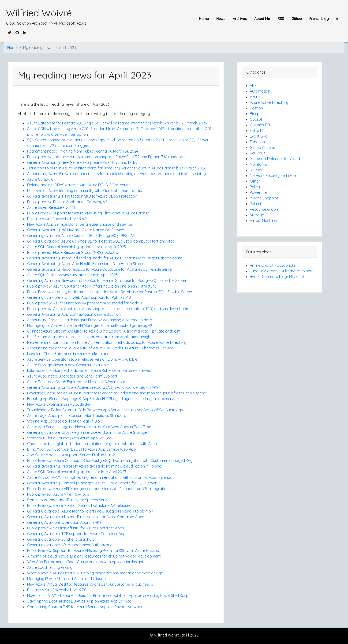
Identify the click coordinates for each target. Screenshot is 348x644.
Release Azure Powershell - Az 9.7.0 (57, 590)
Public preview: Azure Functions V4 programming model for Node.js (85, 303)
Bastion (256, 108)
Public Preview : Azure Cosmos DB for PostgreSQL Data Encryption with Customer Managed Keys (111, 461)
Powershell (259, 192)
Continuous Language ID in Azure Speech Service (69, 500)
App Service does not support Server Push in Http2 (71, 455)
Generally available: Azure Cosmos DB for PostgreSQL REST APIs (82, 236)
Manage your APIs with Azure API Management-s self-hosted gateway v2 (90, 326)
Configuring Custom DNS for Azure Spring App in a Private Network (85, 607)
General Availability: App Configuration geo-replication (74, 314)
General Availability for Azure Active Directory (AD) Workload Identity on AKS (93, 387)
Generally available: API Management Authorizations (72, 545)
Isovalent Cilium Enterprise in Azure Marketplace (68, 354)
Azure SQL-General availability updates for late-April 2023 (77, 472)
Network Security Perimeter (273, 176)
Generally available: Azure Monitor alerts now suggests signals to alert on (90, 511)
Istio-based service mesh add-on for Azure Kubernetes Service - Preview (89, 371)
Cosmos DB (260, 125)
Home (204, 19)
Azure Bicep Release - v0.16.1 (51, 207)
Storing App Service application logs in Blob (65, 421)
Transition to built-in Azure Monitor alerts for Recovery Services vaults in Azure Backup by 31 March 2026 (117, 168)
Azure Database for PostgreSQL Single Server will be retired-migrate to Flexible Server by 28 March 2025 (117, 123)
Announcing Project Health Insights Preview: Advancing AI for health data (90, 320)
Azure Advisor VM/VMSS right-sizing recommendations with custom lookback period (100, 477)
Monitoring (259, 164)
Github (297, 19)
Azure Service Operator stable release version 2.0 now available (82, 359)
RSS (281, 19)
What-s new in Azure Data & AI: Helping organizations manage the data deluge (95, 573)
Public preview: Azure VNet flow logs (58, 494)
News (221, 19)
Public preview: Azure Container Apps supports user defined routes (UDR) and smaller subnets (108, 309)
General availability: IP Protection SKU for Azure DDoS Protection (82, 196)
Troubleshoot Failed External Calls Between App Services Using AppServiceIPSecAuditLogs (105, 410)
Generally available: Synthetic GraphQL (61, 539)
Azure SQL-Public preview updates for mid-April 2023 (72, 275)
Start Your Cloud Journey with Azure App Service (69, 438)
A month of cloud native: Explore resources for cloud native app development (94, 556)
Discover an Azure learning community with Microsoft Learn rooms (84, 191)
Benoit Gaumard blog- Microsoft (278, 277)
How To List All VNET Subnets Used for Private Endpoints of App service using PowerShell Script (109, 595)
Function (257, 142)
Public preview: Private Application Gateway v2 (67, 202)
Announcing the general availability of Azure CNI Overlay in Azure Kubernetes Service (100, 348)
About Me (262, 19)
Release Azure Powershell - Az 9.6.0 (57, 219)
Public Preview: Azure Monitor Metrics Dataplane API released (79, 505)
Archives (240, 19)
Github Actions (262, 147)
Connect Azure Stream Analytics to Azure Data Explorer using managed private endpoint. (104, 331)
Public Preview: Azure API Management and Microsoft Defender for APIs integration (98, 489)
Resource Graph (264, 209)
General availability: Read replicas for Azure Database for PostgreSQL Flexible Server (100, 269)
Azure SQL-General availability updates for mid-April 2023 (77, 247)
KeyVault (258, 153)
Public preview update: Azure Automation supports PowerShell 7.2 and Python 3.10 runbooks (106, 157)
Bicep (255, 114)
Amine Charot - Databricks (273, 265)
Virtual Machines (264, 221)
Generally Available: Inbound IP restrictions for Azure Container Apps (86, 517)
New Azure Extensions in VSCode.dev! (59, 404)
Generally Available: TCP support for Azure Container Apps (77, 534)
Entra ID (257, 131)
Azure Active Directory (269, 102)
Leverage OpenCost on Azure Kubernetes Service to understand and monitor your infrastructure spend (117, 393)
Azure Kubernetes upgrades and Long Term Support (72, 376)
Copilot (256, 119)
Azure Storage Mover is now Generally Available (68, 365)
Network (257, 170)
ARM (254, 86)
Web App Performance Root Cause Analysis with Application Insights (86, 562)
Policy (255, 187)
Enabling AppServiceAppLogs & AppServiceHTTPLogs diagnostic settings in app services (104, 399)
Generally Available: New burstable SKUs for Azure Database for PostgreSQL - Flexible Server (107, 281)
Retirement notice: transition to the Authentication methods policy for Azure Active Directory (107, 342)
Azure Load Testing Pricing (50, 567)
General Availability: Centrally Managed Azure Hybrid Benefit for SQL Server (92, 483)
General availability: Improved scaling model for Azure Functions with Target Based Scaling (105, 258)
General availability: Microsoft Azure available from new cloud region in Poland (94, 466)
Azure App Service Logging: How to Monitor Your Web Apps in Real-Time (89, 427)
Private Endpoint (264, 198)
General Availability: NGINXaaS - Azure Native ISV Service (76, 230)
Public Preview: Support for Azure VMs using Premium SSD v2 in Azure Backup (93, 550)
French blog (319, 19)
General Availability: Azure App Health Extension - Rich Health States (86, 264)
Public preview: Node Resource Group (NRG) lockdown (74, 252)
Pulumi (255, 204)
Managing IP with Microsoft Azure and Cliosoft (67, 579)
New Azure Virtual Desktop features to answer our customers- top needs (90, 584)
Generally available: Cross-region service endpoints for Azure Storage (87, 432)
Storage (257, 215)
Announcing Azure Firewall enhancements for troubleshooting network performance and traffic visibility (116, 174)
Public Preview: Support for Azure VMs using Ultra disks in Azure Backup (88, 213)
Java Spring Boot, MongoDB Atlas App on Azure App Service (79, 601)
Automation (260, 91)
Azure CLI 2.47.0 (40, 179)
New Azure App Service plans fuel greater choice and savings (80, 224)
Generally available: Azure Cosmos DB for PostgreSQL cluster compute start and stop (101, 241)
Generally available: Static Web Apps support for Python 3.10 (79, 297)
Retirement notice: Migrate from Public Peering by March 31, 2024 (83, 151)
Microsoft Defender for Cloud (275, 159)
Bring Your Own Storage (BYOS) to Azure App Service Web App (82, 449)
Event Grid (259, 136)
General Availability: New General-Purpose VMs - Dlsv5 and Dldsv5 (83, 162)
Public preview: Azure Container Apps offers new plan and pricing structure (92, 286)
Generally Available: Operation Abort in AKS (64, 522)
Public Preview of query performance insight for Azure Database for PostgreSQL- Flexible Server (110, 292)
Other (255, 181)
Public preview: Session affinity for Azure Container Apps (76, 528)
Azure (255, 97)
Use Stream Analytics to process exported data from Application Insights (90, 337)
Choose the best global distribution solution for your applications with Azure (93, 444)
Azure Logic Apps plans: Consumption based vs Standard (77, 416)
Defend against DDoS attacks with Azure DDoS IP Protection (79, 185)
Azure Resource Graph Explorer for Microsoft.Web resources (79, 382)
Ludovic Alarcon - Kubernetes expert (281, 271)
